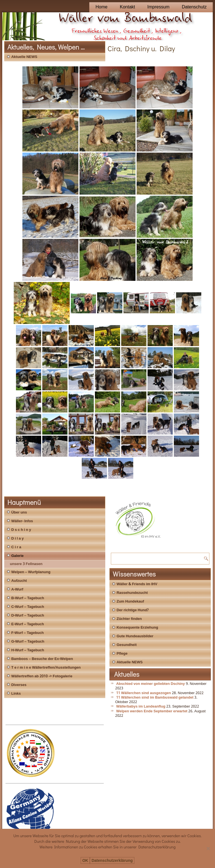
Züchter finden (129, 619)
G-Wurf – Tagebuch (28, 642)
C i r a (16, 547)
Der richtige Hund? (132, 610)
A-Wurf (17, 590)
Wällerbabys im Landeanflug (141, 707)
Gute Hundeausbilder (135, 636)
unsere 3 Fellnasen (26, 564)
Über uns (19, 513)
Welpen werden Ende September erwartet (152, 711)
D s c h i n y (21, 530)
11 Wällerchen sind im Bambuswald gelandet (155, 698)
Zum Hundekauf (130, 602)
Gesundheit (127, 645)
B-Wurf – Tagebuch (28, 598)
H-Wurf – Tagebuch (28, 650)
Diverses (19, 685)
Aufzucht (19, 581)
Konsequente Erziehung (137, 628)
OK (85, 861)
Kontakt (127, 7)
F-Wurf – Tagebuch (27, 633)
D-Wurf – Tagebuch (28, 616)
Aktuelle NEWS (24, 57)
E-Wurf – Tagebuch (28, 624)
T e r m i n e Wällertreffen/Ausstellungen (46, 668)
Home (101, 7)
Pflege (122, 654)
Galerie (17, 556)
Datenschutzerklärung (112, 861)
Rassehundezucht (132, 593)
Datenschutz (194, 7)
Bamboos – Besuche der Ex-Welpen (42, 659)
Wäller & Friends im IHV (137, 584)
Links (16, 694)
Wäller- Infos (22, 521)
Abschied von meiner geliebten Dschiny (150, 684)
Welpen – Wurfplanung (31, 572)
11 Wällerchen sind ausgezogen (144, 693)
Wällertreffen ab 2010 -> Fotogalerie (42, 676)
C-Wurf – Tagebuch (28, 607)
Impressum (158, 7)
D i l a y (17, 539)
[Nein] (208, 848)
